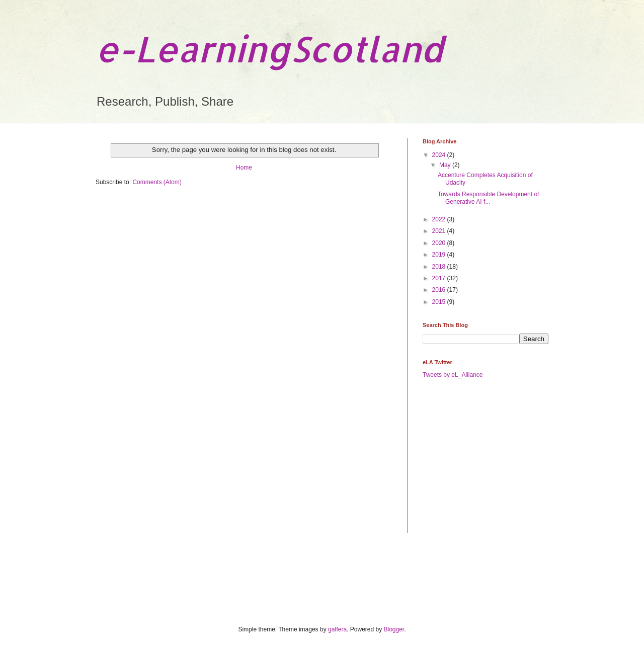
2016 (440, 290)
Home (244, 168)
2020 (440, 243)
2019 (440, 255)
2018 (440, 267)
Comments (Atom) (157, 182)
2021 (440, 231)
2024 (440, 155)
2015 (440, 302)
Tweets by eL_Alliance (453, 375)
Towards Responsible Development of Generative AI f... (488, 198)
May (446, 165)
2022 (440, 219)
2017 (440, 278)
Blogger (394, 629)
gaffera (337, 629)
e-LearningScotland (269, 49)
